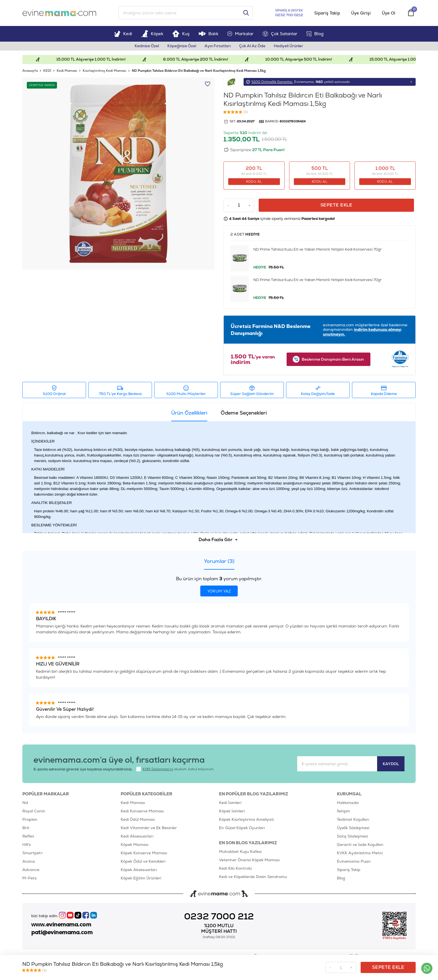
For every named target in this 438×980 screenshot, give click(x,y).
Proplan (30, 820)
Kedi (123, 35)
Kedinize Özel (145, 47)
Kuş (181, 35)
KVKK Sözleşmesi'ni (158, 770)
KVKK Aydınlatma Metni (360, 854)
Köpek (152, 35)
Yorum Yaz (219, 592)
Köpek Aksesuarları (139, 871)
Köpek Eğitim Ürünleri (141, 879)
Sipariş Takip (327, 14)
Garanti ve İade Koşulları (360, 846)
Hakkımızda (348, 804)
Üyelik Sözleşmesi (353, 829)
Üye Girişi (361, 14)
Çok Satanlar (280, 35)
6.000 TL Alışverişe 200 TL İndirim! (203, 60)
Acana (29, 862)
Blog (315, 35)
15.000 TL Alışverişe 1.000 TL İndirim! (97, 60)
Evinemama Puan (354, 862)
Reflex (28, 837)
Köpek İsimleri (232, 812)
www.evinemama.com (63, 926)
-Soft (193, 973)
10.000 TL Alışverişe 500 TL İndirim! (308, 60)
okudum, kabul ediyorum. (176, 770)
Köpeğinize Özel (181, 47)
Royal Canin (34, 812)
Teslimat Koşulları (353, 820)
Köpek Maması (135, 846)
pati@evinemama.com (64, 934)
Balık (209, 35)
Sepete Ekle (337, 206)
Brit (26, 829)
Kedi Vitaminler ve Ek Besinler (149, 829)
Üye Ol (389, 14)
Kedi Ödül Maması (138, 820)
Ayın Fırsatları (218, 47)
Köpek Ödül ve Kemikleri (143, 862)
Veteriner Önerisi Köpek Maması (249, 861)
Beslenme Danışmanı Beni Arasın (328, 360)
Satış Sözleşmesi (352, 837)
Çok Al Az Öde (254, 47)
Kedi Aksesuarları (137, 837)
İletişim (343, 812)
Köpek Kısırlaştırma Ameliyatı (247, 820)
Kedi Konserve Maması (142, 812)
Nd (25, 804)
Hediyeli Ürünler (291, 47)
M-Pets (29, 879)
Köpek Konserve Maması (144, 854)
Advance (31, 871)
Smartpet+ (33, 854)
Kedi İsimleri (230, 804)
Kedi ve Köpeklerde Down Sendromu (253, 878)
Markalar (241, 35)
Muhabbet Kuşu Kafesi (240, 853)
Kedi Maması (133, 804)
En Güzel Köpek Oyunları (242, 829)
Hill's (27, 846)
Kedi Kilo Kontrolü (235, 869)
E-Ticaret (205, 973)
